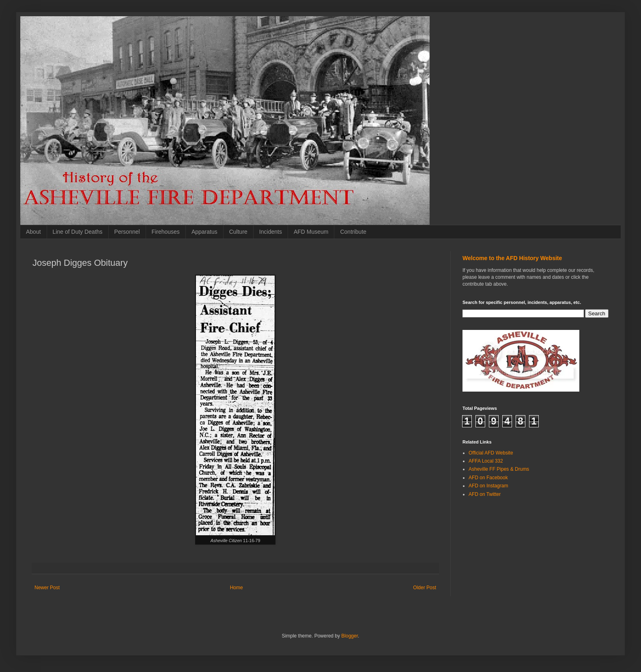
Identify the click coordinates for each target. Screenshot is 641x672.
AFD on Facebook (488, 478)
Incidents (271, 232)
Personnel (127, 232)
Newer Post (47, 588)
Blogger (350, 636)
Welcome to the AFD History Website (512, 258)
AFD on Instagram (488, 486)
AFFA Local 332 (486, 461)
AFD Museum (311, 232)
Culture (238, 232)
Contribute (353, 232)
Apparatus (204, 232)
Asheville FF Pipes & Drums (499, 469)
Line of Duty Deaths (78, 232)
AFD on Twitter (485, 494)
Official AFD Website (491, 453)
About (33, 232)
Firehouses (166, 232)
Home (237, 588)
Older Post (425, 588)
